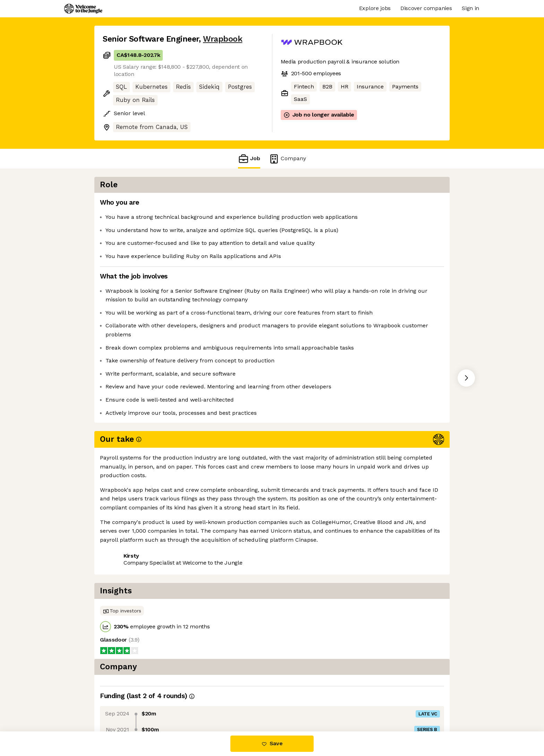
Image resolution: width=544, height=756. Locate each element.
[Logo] (83, 9)
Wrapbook (223, 39)
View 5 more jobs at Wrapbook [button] (193, 529)
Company (287, 159)
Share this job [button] (122, 529)
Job (249, 159)
